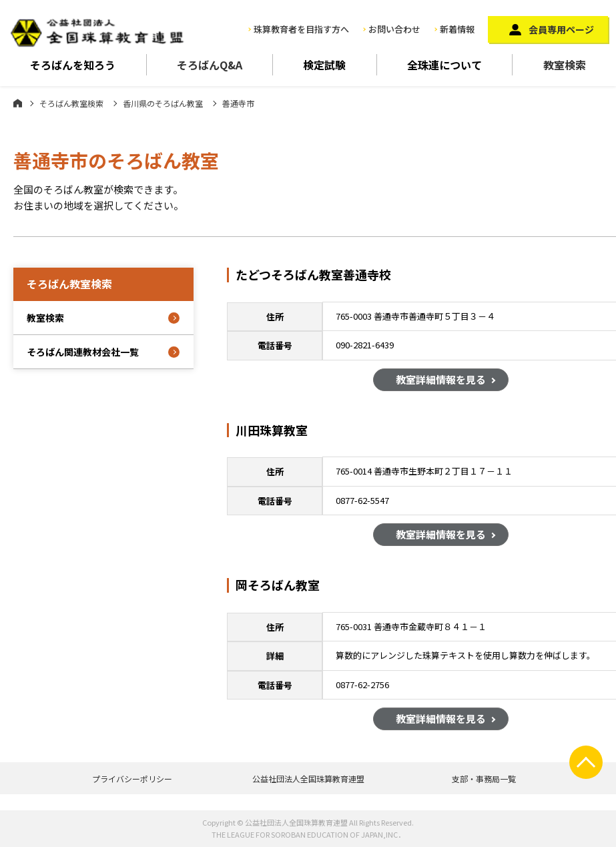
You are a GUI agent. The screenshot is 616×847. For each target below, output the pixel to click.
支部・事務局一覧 (484, 779)
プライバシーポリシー (132, 779)
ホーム (18, 103)
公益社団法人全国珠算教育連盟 (308, 779)
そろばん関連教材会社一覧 (83, 352)
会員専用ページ (561, 29)
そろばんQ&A (210, 65)
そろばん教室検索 (71, 103)
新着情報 (457, 29)
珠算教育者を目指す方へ (301, 29)
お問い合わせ (394, 29)
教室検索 (565, 65)
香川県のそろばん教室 (163, 103)
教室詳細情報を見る (441, 381)
